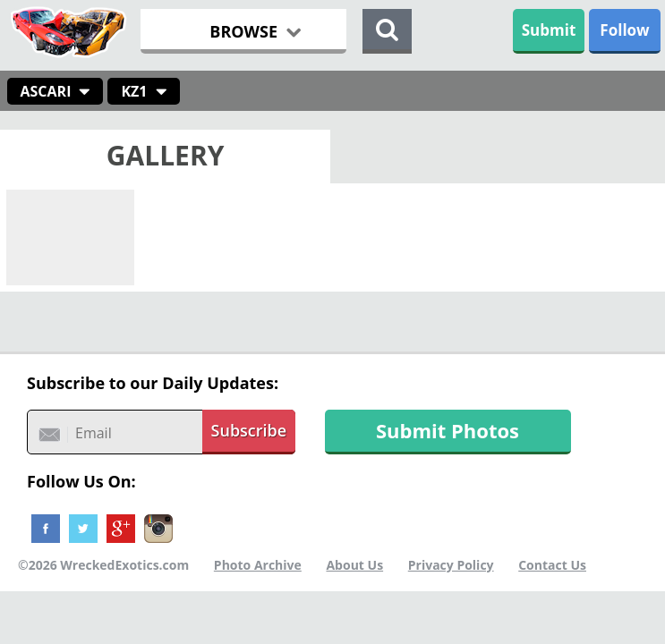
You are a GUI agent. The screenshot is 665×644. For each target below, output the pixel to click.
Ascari (46, 91)
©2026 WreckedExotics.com (103, 565)
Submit (549, 30)
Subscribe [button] (249, 430)
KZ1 (134, 91)
